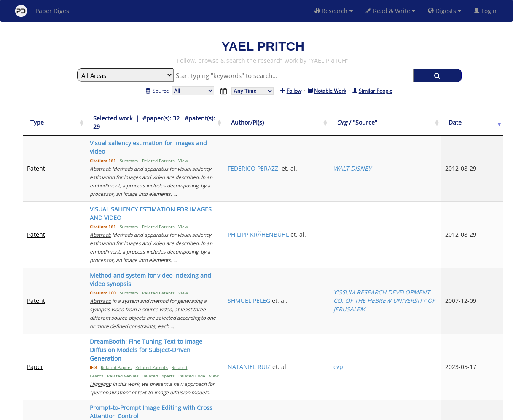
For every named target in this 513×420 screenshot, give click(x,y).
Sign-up (239, 412)
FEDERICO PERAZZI (359, 143)
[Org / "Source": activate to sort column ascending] (438, 119)
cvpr (410, 274)
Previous (408, 341)
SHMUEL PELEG (354, 233)
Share (300, 412)
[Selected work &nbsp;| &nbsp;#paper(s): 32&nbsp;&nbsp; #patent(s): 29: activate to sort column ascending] (197, 119)
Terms (260, 412)
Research (333, 11)
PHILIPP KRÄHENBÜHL (364, 184)
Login (487, 11)
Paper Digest (43, 11)
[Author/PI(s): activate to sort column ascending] (364, 119)
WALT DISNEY (423, 147)
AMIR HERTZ (350, 311)
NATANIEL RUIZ (355, 274)
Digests (445, 11)
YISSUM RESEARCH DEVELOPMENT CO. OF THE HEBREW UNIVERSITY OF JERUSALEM (436, 233)
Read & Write (390, 11)
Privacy (280, 412)
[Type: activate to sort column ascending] (44, 119)
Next (490, 341)
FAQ (222, 412)
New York (325, 412)
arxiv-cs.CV (419, 311)
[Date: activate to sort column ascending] (489, 119)
